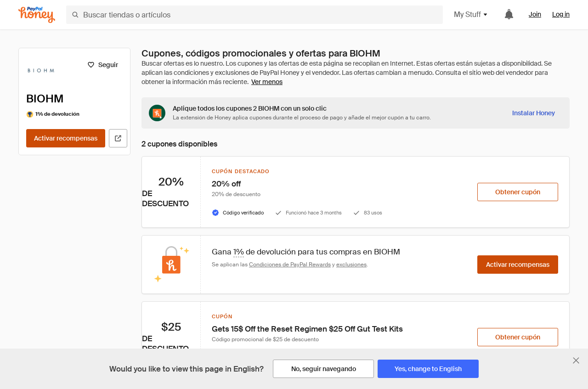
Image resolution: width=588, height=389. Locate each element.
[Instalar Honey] (534, 113)
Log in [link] (561, 14)
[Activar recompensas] (66, 138)
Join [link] (535, 14)
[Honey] (37, 15)
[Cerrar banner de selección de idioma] (576, 361)
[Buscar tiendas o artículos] (254, 15)
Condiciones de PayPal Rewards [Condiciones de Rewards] (290, 265)
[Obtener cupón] (518, 192)
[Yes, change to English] (428, 369)
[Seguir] (103, 65)
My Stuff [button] (471, 14)
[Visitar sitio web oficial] (118, 138)
